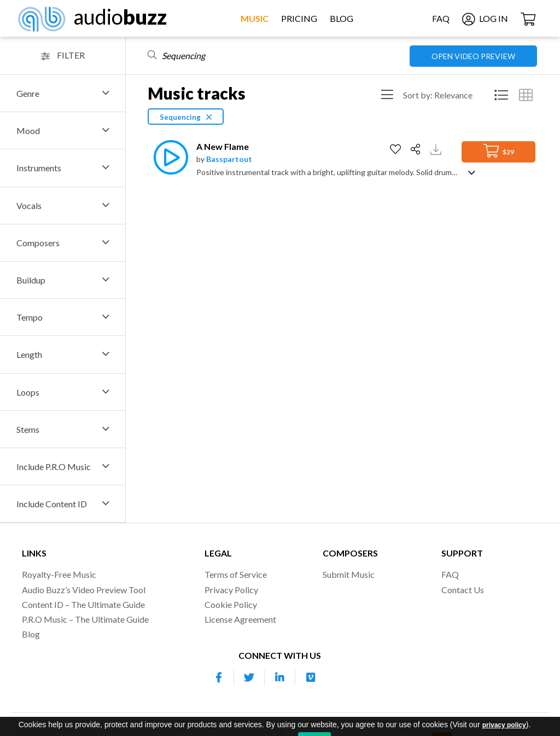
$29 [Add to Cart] (499, 151)
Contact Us (463, 590)
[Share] (417, 149)
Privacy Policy (231, 590)
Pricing (299, 18)
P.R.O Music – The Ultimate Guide (85, 619)
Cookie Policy (231, 604)
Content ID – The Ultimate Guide (83, 604)
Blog (342, 18)
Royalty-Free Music (59, 574)
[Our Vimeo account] (311, 677)
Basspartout (229, 159)
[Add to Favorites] (397, 149)
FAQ (441, 18)
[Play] (168, 157)
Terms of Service (236, 574)
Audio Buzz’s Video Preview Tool (84, 590)
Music (255, 18)
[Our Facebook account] (219, 677)
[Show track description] (472, 172)
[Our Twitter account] (249, 677)
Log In (485, 18)
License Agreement (240, 619)
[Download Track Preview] (437, 149)
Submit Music (349, 574)
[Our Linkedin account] (280, 677)
